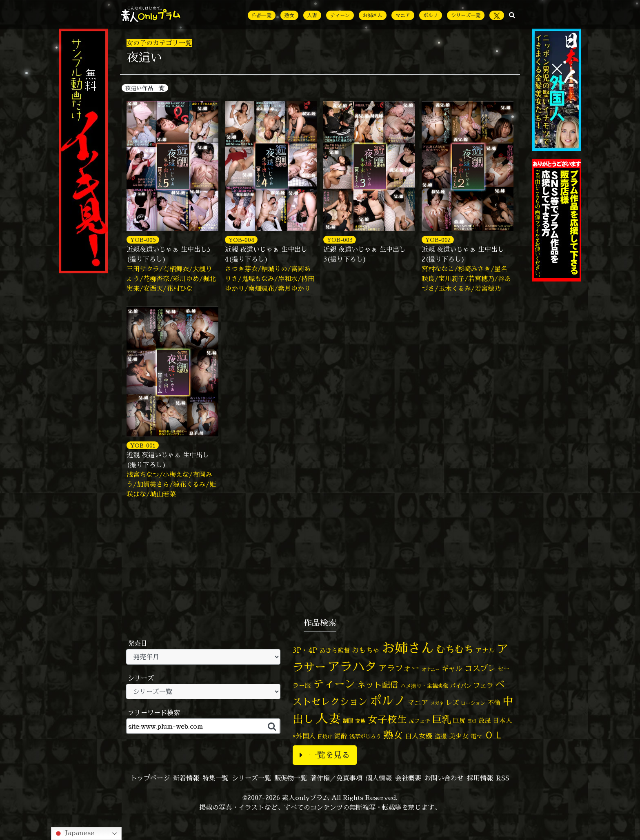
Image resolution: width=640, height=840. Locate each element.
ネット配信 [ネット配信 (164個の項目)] (378, 685)
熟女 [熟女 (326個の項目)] (393, 735)
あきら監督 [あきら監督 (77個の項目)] (334, 651)
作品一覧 (262, 15)
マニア (403, 15)
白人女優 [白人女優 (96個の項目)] (419, 736)
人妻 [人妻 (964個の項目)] (328, 718)
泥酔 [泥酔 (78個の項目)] (341, 736)
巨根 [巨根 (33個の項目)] (472, 721)
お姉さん (373, 15)
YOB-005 (143, 240)
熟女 (289, 15)
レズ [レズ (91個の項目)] (452, 703)
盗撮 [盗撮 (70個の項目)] (441, 736)
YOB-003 (340, 240)
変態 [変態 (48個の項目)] (360, 721)
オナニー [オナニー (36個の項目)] (431, 669)
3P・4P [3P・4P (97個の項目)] (305, 650)
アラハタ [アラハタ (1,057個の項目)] (352, 667)
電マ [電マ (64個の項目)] (476, 736)
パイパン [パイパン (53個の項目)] (461, 686)
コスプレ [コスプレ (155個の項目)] (480, 668)
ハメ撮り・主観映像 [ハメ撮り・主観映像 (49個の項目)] (424, 686)
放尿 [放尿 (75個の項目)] (484, 721)
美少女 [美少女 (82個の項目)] (459, 736)
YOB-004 (241, 240)
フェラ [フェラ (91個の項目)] (483, 685)
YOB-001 (143, 445)
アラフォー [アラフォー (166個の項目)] (399, 668)
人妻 (312, 15)
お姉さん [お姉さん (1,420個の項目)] (408, 648)
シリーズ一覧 (466, 15)
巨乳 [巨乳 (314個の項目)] (442, 719)
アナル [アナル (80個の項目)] (485, 650)
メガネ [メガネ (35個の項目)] (437, 703)
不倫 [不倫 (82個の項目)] (494, 703)
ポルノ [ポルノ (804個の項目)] (388, 700)
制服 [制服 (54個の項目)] (348, 721)
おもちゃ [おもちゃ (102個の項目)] (366, 650)
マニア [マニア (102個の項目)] (418, 702)
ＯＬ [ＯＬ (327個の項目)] (494, 735)
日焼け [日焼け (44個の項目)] (325, 737)
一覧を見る (325, 755)
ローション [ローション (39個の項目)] (473, 703)
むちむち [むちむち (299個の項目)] (455, 649)
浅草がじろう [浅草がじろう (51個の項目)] (365, 736)
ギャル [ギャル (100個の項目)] (452, 668)
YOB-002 (438, 240)
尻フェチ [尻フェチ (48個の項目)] (420, 721)
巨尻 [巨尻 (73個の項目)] (459, 721)
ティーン (340, 15)
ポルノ (431, 15)
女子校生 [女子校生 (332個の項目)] (387, 719)
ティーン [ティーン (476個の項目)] (334, 684)
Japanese (74, 833)
